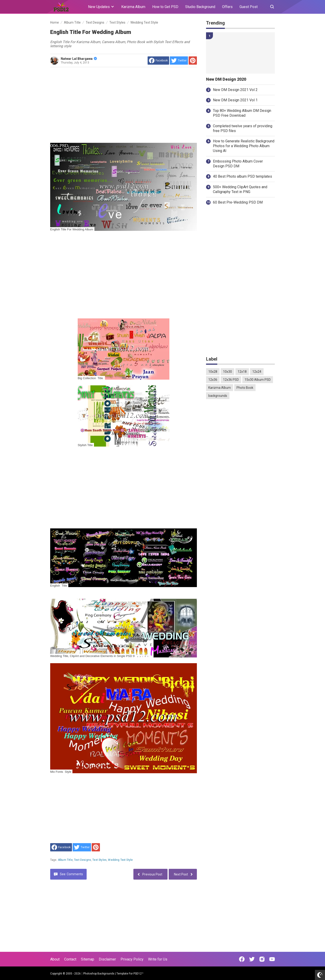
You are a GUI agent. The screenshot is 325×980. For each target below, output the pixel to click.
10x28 (213, 372)
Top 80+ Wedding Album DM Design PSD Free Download (242, 113)
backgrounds (218, 396)
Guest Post (249, 7)
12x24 (257, 372)
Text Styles (99, 860)
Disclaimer (107, 959)
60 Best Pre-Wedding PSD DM (238, 202)
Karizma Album (133, 7)
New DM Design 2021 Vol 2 (235, 90)
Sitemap (88, 959)
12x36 (213, 380)
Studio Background (200, 7)
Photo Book (245, 388)
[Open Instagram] (262, 959)
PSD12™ (138, 974)
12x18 (242, 372)
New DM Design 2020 (226, 79)
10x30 (227, 372)
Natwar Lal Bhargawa (79, 59)
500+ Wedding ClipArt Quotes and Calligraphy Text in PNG (240, 189)
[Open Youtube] (272, 959)
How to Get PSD (165, 7)
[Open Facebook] (242, 959)
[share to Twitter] (179, 61)
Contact (70, 959)
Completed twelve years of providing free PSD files (243, 128)
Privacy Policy (132, 959)
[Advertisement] (124, 105)
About (55, 959)
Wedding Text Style (120, 860)
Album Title (65, 860)
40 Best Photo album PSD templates (242, 176)
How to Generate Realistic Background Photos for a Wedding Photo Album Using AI (244, 146)
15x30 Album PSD (258, 380)
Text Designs (83, 860)
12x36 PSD (231, 380)
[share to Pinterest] (193, 61)
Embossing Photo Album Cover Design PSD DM (238, 164)
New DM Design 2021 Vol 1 (235, 100)
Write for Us (158, 959)
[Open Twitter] (252, 959)
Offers (227, 7)
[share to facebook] (158, 61)
